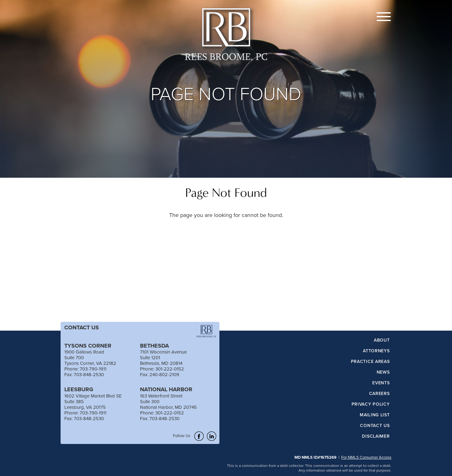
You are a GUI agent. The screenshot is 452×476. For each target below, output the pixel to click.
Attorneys (376, 351)
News (383, 372)
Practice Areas (370, 362)
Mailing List (375, 415)
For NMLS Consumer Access (366, 457)
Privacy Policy (371, 404)
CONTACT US (82, 327)
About (382, 340)
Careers (379, 394)
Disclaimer (376, 436)
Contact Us (375, 426)
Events (381, 383)
